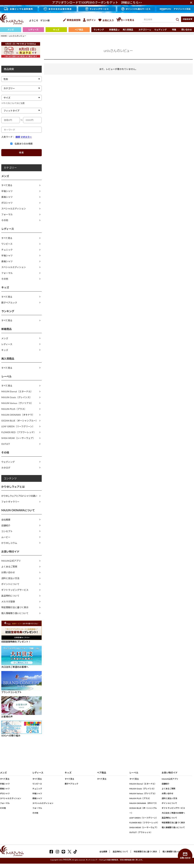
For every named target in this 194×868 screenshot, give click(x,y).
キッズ (56, 30)
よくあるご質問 (9, 567)
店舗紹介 (6, 525)
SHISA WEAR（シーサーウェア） (18, 438)
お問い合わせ (8, 572)
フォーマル (7, 214)
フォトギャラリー (10, 502)
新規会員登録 (72, 20)
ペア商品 (79, 30)
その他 (5, 220)
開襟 (18, 137)
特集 (174, 30)
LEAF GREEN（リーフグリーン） (18, 426)
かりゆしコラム (9, 543)
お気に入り (106, 20)
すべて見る (7, 185)
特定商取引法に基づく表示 (15, 607)
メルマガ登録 (8, 602)
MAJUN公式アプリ (11, 561)
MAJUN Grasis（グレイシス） (17, 397)
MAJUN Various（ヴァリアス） (17, 403)
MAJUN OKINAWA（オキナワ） (18, 415)
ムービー (6, 537)
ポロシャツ (7, 203)
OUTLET (6, 444)
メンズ (11, 30)
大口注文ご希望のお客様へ (173, 813)
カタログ (6, 468)
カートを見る (125, 20)
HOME (4, 36)
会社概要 (6, 520)
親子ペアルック (9, 303)
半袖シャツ (7, 191)
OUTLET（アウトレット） (141, 832)
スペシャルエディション (14, 209)
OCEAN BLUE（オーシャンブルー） (20, 421)
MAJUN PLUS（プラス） (14, 409)
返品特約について (10, 596)
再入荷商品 (128, 30)
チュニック (7, 250)
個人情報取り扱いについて (15, 613)
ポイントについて (10, 584)
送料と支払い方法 (10, 578)
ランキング (99, 30)
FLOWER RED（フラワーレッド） (19, 432)
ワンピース (7, 244)
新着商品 (113, 30)
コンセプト (7, 531)
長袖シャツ (7, 197)
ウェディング (160, 30)
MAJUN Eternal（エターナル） (17, 391)
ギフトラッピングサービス (15, 590)
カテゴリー (144, 30)
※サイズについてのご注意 (13, 103)
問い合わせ (187, 30)
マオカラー (26, 137)
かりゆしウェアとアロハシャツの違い (19, 496)
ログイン (89, 20)
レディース (33, 30)
